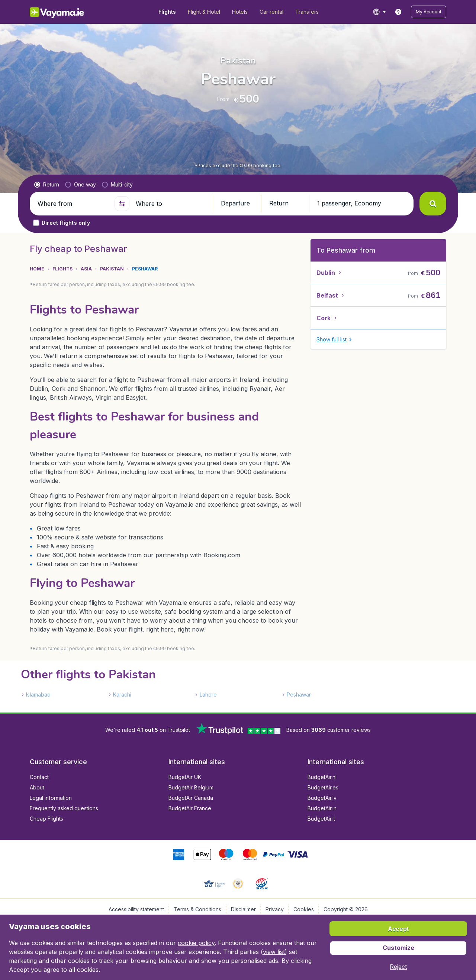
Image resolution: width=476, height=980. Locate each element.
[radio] (47, 185)
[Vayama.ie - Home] (67, 12)
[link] (398, 12)
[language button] (379, 12)
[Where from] (73, 204)
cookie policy (196, 943)
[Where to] (171, 204)
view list (274, 952)
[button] (429, 12)
